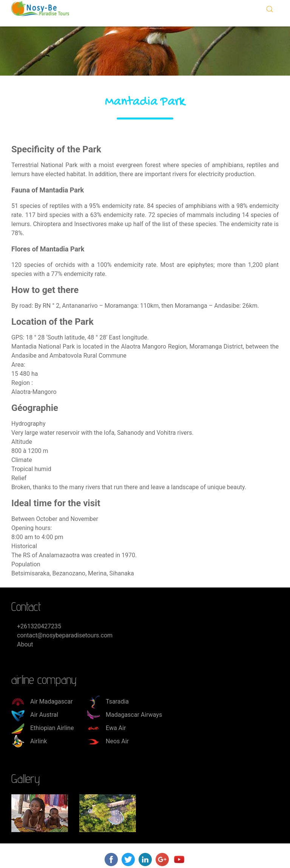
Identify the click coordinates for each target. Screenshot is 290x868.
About (25, 644)
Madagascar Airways (124, 715)
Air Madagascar (42, 701)
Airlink (29, 741)
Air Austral (35, 715)
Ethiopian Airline (42, 728)
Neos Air (108, 741)
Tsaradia (108, 701)
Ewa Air (106, 728)
